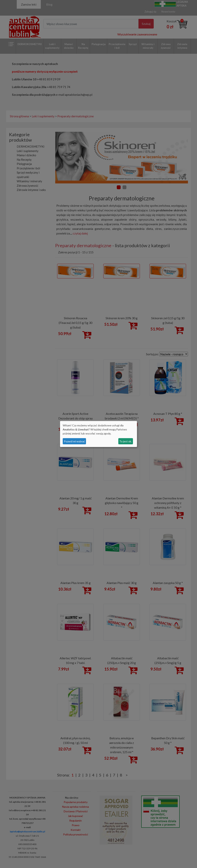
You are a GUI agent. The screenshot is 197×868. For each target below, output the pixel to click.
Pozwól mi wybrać (74, 441)
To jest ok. (126, 441)
